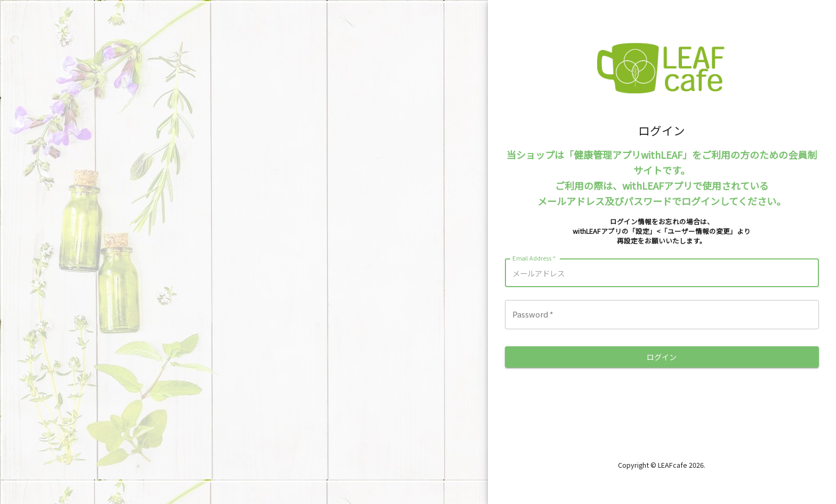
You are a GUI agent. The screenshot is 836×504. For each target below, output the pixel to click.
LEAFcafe (673, 465)
